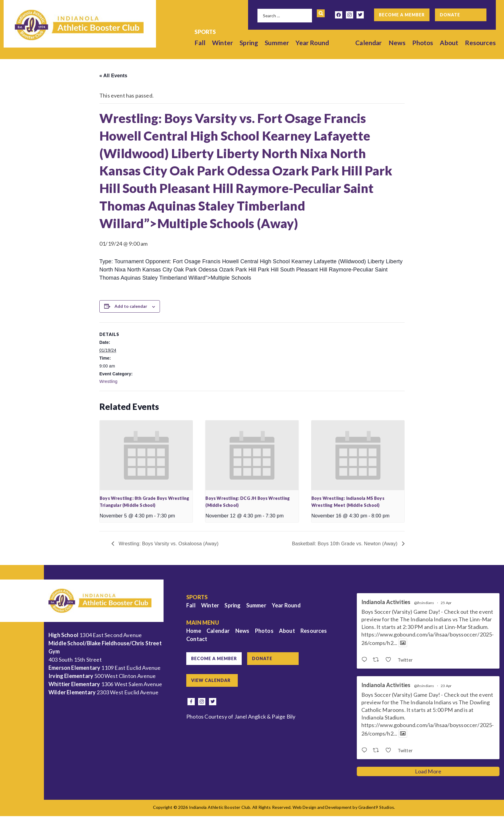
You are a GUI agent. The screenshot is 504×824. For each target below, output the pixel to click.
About (449, 43)
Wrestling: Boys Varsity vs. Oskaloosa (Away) (168, 544)
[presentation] (146, 455)
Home (194, 631)
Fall (200, 43)
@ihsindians (424, 603)
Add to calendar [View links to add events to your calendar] (131, 306)
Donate (450, 15)
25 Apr (446, 603)
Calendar (368, 43)
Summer (277, 43)
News (397, 43)
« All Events (113, 76)
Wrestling (108, 381)
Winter (222, 43)
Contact (197, 639)
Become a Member (402, 15)
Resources (480, 43)
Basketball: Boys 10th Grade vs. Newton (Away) (345, 544)
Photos (423, 43)
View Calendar (211, 680)
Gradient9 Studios (376, 807)
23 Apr (446, 686)
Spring (249, 43)
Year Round (313, 43)
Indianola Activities (386, 602)
